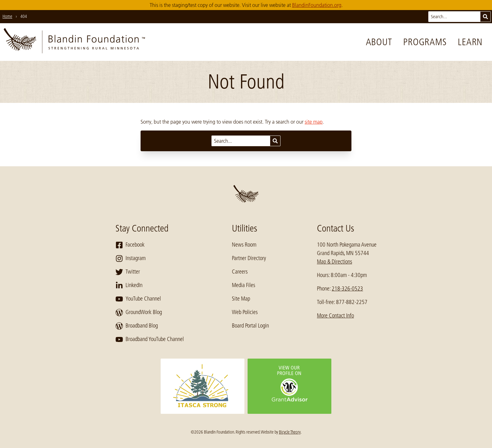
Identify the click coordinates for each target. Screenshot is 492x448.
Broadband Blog (137, 326)
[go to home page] (74, 42)
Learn (470, 42)
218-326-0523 (347, 289)
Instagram (131, 259)
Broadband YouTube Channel (150, 339)
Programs (425, 42)
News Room (244, 245)
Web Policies (245, 312)
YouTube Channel (138, 299)
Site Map (241, 299)
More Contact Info (335, 316)
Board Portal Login (250, 326)
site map (314, 122)
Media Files (243, 285)
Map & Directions (334, 262)
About (379, 42)
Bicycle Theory (290, 432)
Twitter (128, 272)
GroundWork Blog (139, 312)
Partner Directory (249, 258)
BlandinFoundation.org (317, 5)
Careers (240, 272)
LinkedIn (129, 285)
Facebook (130, 245)
